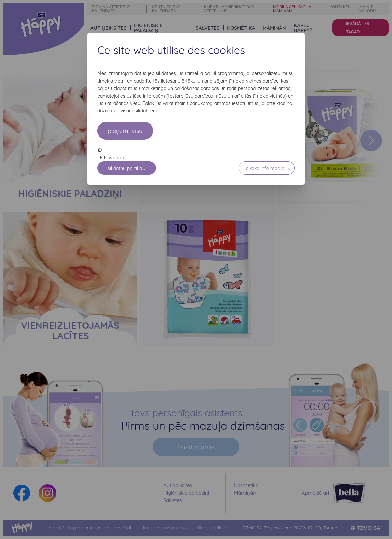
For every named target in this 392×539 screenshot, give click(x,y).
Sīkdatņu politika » (127, 168)
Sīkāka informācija (265, 168)
